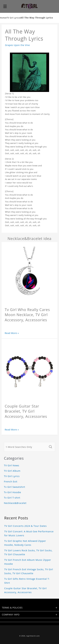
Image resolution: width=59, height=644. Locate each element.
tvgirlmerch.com (33, 636)
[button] (5, 6)
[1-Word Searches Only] (26, 447)
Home (3, 18)
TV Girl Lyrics (13, 18)
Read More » (12, 333)
